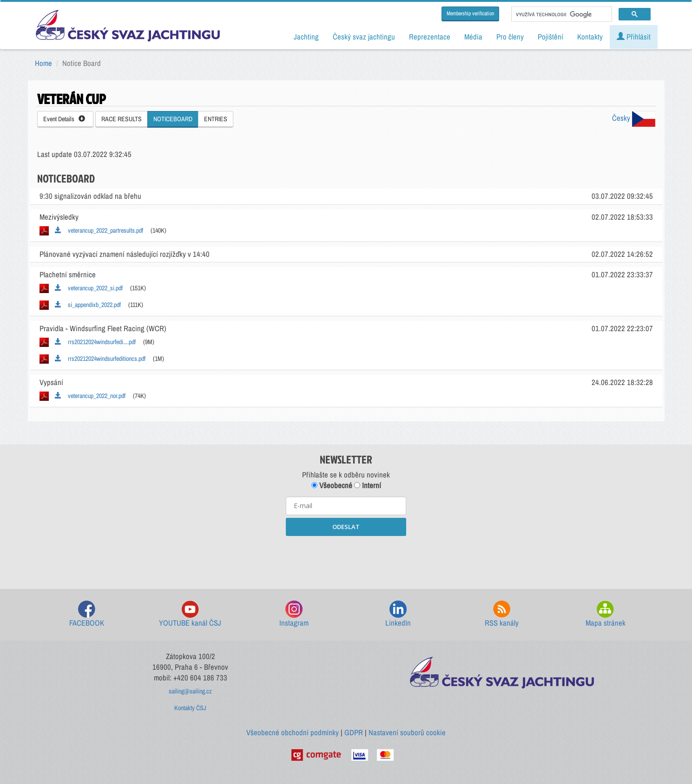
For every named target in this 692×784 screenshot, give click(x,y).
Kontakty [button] (590, 37)
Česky (634, 118)
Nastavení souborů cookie (407, 732)
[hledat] (561, 14)
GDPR (354, 732)
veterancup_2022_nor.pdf (90, 396)
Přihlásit (634, 37)
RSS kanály (502, 614)
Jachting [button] (306, 37)
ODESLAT (346, 527)
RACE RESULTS (122, 119)
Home (43, 63)
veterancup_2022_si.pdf (89, 288)
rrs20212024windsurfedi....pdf (95, 342)
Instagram (294, 614)
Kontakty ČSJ (190, 708)
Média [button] (473, 37)
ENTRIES (216, 119)
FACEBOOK (87, 614)
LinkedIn (398, 614)
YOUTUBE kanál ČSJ (190, 614)
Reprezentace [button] (430, 37)
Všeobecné (332, 485)
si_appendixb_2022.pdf (88, 305)
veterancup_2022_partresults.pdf (99, 230)
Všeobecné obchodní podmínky (293, 732)
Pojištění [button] (550, 37)
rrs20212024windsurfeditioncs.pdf (100, 359)
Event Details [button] (64, 119)
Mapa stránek (606, 614)
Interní (368, 485)
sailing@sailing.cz (190, 691)
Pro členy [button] (510, 37)
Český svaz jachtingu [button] (364, 37)
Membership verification (470, 13)
